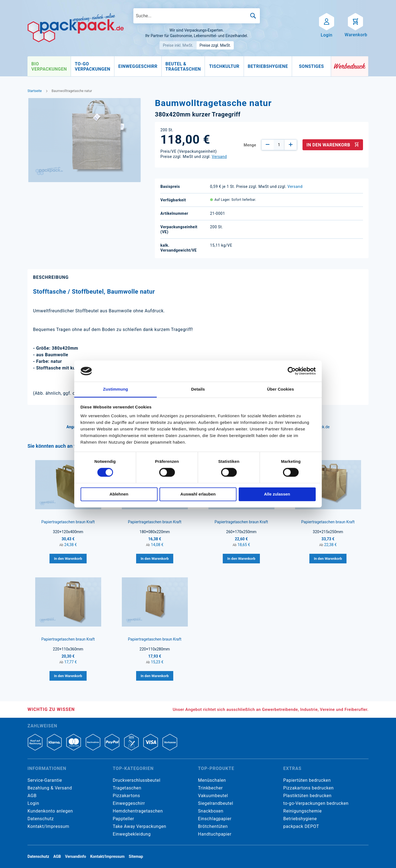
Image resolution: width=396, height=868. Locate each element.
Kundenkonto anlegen (50, 811)
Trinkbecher (210, 788)
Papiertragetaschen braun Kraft (68, 522)
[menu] (179, 66)
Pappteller (123, 819)
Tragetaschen (127, 788)
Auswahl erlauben (198, 494)
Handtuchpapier (215, 834)
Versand (219, 157)
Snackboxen (211, 811)
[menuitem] (49, 66)
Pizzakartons (126, 796)
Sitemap (136, 856)
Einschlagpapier (215, 819)
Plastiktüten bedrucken (307, 796)
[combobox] (197, 16)
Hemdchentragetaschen (138, 811)
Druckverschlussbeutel (137, 780)
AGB (32, 796)
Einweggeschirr (129, 803)
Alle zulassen (277, 494)
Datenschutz (41, 819)
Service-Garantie (45, 780)
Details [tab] (198, 389)
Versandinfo (76, 856)
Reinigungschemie (302, 811)
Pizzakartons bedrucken (308, 788)
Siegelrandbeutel (216, 803)
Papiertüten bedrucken (307, 780)
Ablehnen (119, 494)
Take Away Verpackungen (140, 826)
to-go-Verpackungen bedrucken (316, 803)
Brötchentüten (213, 826)
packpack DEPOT (301, 826)
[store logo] (76, 28)
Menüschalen (212, 780)
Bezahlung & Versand (50, 788)
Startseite (35, 91)
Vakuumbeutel (213, 796)
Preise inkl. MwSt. (178, 45)
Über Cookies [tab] (280, 389)
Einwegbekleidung (132, 834)
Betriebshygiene (300, 819)
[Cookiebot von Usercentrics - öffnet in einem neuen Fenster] (292, 371)
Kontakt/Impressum (48, 826)
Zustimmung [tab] (116, 389)
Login (33, 803)
